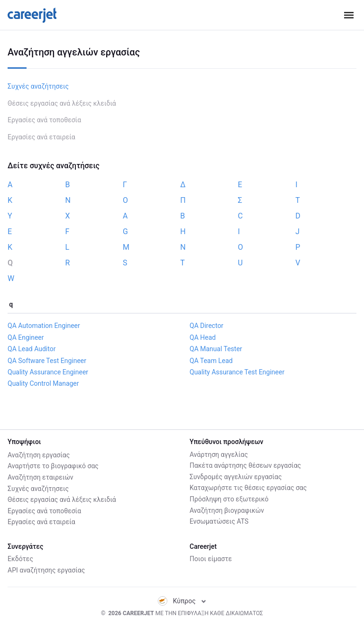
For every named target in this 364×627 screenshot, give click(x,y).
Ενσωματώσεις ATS (219, 521)
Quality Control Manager (43, 383)
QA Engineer (26, 337)
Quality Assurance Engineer (48, 372)
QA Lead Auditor (32, 349)
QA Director (206, 326)
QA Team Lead (211, 361)
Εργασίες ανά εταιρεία (41, 137)
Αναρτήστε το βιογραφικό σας (53, 465)
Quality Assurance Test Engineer (237, 372)
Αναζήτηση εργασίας (39, 454)
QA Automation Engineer (44, 326)
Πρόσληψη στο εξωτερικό (229, 499)
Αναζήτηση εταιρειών (41, 477)
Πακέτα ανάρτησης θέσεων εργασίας (245, 465)
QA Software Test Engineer (47, 361)
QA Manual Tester (216, 349)
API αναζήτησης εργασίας (46, 570)
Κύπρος (182, 601)
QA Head (203, 337)
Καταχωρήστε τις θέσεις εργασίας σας (248, 488)
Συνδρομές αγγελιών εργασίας (236, 477)
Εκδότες (20, 559)
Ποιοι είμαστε (211, 559)
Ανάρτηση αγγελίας (219, 454)
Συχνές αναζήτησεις (38, 86)
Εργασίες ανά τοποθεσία (44, 120)
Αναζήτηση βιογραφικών (227, 510)
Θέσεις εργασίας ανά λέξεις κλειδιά (62, 103)
